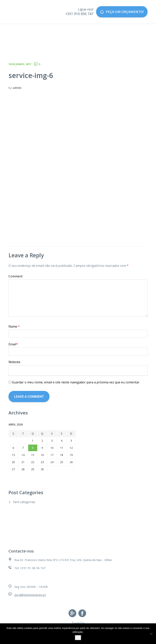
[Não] (151, 634)
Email (13, 344)
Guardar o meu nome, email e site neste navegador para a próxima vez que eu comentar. (76, 382)
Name (14, 326)
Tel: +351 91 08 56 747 (30, 568)
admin (17, 88)
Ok (78, 638)
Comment (16, 276)
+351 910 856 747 (79, 14)
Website (14, 362)
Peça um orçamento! (122, 12)
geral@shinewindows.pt (30, 595)
